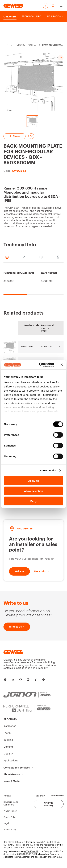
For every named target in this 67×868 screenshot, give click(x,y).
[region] (33, 281)
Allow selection (33, 491)
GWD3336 (27, 347)
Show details (48, 470)
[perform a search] (53, 6)
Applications (11, 761)
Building (8, 740)
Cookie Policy (10, 817)
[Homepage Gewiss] (13, 6)
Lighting (8, 747)
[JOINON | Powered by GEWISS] (27, 695)
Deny (34, 501)
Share (14, 136)
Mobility (8, 754)
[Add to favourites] (31, 136)
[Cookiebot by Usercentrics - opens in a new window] (40, 365)
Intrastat (7, 796)
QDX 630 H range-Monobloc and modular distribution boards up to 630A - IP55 (27, 45)
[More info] (42, 571)
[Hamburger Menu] (61, 6)
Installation (10, 726)
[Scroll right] (62, 17)
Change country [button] (49, 804)
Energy (11, 45)
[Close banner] (62, 365)
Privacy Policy (10, 811)
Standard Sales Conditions (11, 803)
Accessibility (10, 830)
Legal (6, 823)
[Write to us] (19, 571)
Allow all (34, 481)
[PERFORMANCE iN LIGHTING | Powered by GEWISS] (27, 708)
